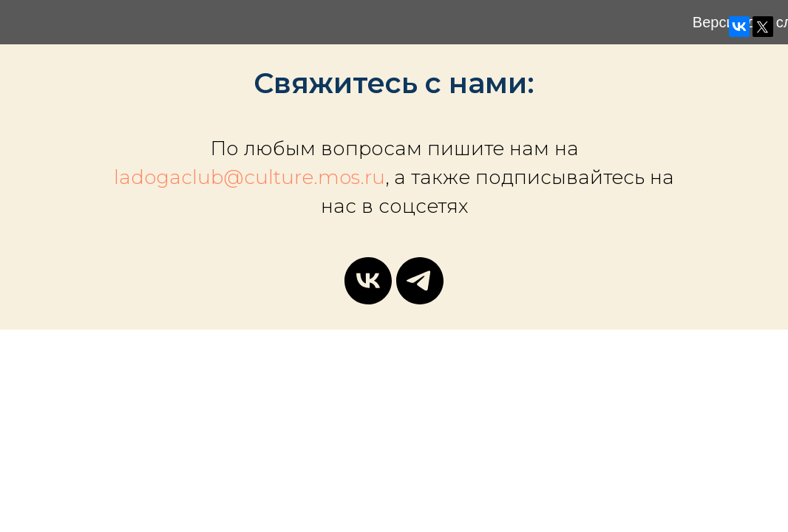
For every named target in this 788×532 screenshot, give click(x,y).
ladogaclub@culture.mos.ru (249, 177)
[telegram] (420, 281)
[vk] (368, 281)
